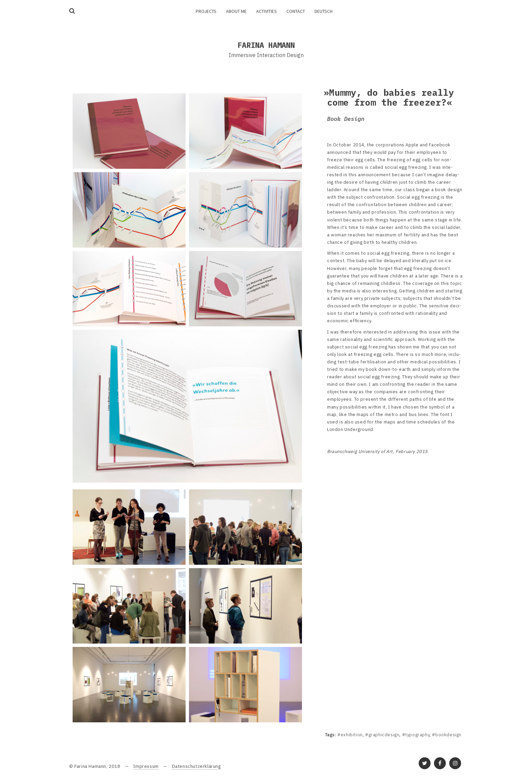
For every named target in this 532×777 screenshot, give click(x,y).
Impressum (146, 766)
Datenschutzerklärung (196, 766)
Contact (296, 11)
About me (236, 11)
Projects (206, 11)
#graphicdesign (382, 735)
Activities (267, 11)
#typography (416, 735)
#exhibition (350, 735)
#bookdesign (447, 735)
